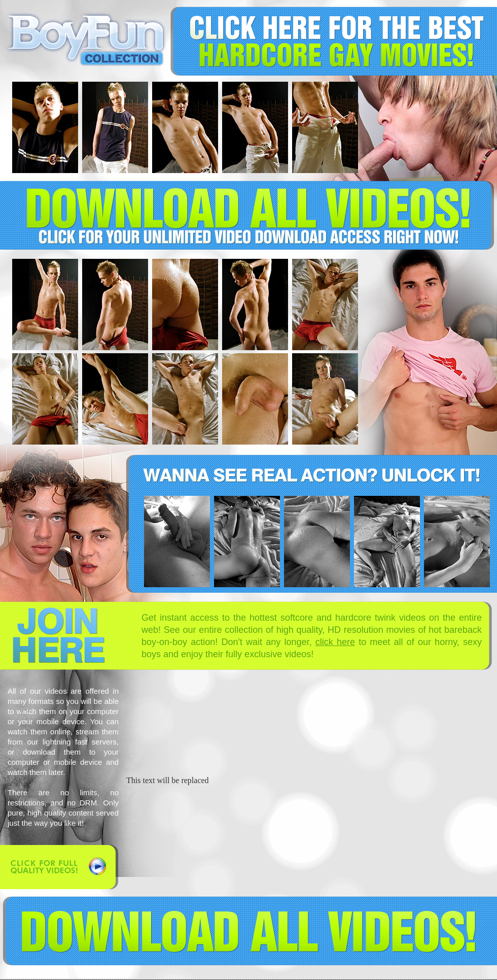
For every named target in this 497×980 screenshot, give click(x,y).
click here (335, 642)
